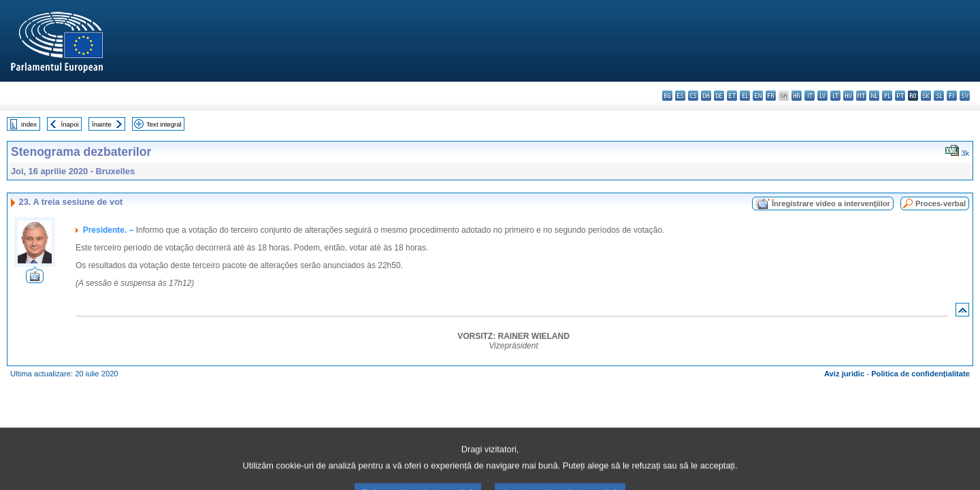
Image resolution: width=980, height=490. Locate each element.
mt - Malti (861, 96)
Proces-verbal (941, 203)
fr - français (771, 96)
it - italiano (810, 96)
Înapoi (70, 124)
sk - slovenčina (926, 96)
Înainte (102, 124)
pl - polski (887, 96)
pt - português (900, 96)
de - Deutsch (719, 96)
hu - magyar (848, 96)
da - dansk (706, 96)
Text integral (164, 124)
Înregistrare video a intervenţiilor (831, 203)
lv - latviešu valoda (822, 96)
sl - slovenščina (939, 96)
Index (29, 124)
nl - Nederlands (874, 96)
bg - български (667, 96)
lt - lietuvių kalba (835, 96)
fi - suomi (952, 96)
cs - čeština (693, 96)
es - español (680, 96)
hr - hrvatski (797, 96)
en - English (758, 96)
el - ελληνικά (745, 96)
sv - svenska (965, 96)
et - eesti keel (732, 96)
